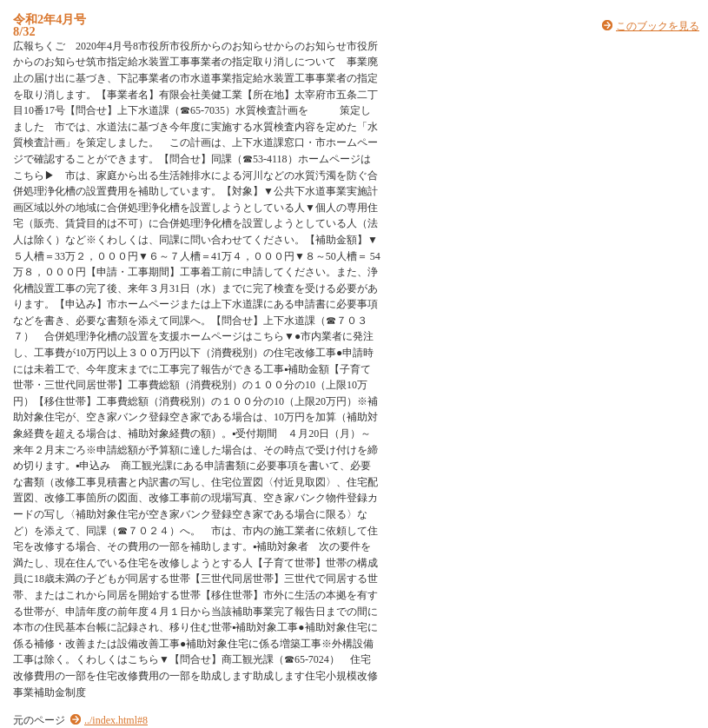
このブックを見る (658, 26)
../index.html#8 (116, 720)
